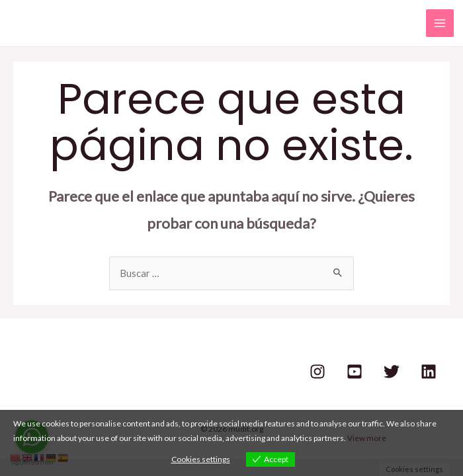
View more (367, 438)
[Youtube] (355, 372)
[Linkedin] (429, 372)
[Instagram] (317, 372)
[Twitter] (392, 372)
